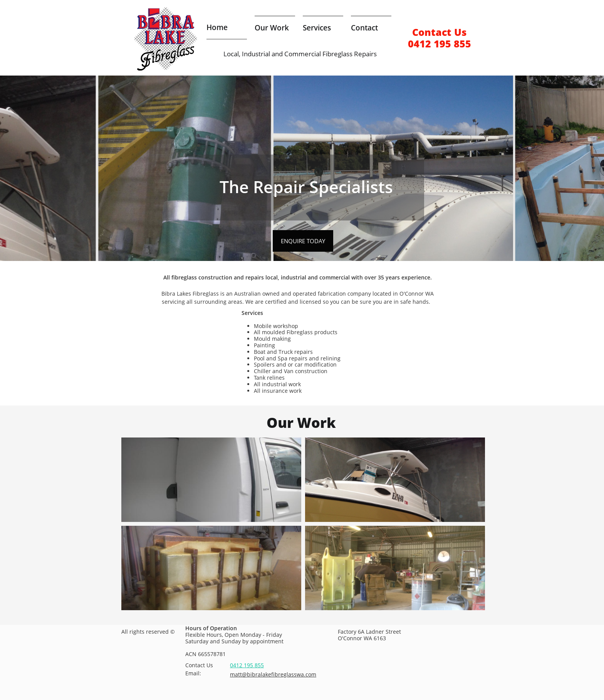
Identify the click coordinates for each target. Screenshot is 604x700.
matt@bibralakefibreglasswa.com (273, 674)
